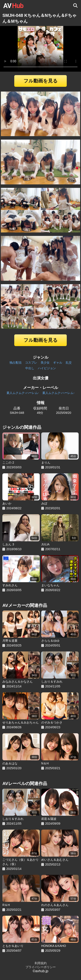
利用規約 (41, 963)
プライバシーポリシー (41, 967)
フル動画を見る (41, 81)
